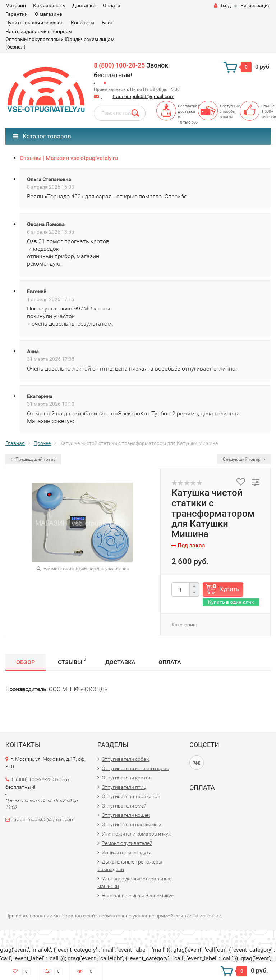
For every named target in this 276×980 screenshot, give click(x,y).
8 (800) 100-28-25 (119, 65)
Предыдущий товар (33, 459)
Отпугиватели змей (124, 806)
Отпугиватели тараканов (131, 796)
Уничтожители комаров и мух (136, 834)
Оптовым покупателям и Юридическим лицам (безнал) (60, 43)
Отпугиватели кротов (127, 778)
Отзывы (72, 661)
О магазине (48, 14)
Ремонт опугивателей (127, 843)
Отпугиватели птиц (124, 787)
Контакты (83, 23)
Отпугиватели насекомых (132, 824)
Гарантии (17, 14)
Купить (229, 589)
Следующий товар (244, 459)
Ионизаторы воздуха (127, 852)
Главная (15, 443)
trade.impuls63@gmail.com (143, 96)
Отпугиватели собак (125, 759)
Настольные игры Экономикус (138, 896)
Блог (107, 23)
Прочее (42, 443)
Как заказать (49, 5)
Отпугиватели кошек (126, 815)
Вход (222, 5)
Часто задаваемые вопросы (39, 31)
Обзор (26, 662)
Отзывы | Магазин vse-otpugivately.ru (69, 158)
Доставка (84, 5)
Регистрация (256, 5)
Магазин (16, 5)
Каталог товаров (42, 136)
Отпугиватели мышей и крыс (135, 768)
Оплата (112, 5)
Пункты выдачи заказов (34, 23)
